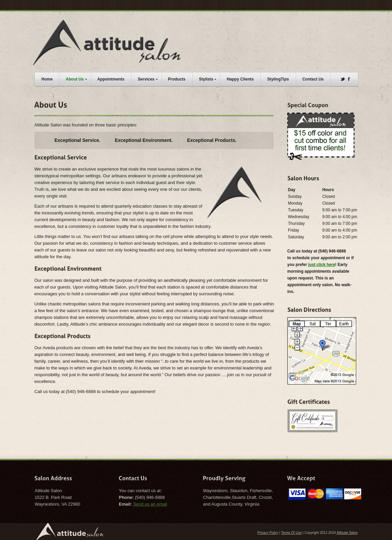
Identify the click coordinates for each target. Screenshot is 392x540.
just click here (322, 265)
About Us (78, 78)
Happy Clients (240, 79)
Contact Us (313, 79)
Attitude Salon (347, 533)
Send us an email (150, 504)
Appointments (111, 79)
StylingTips (278, 79)
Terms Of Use (291, 533)
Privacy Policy (268, 533)
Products (177, 79)
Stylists (209, 78)
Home (47, 79)
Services (149, 78)
